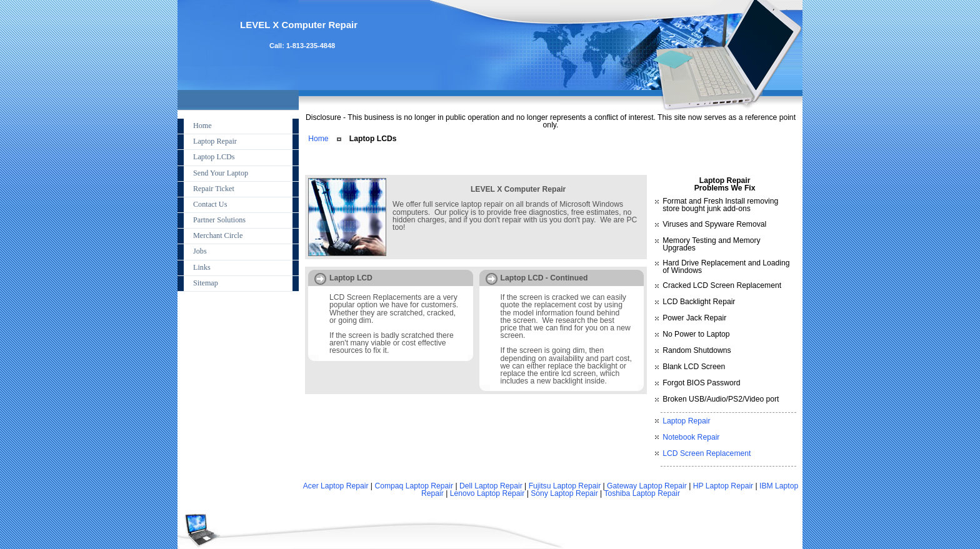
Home (318, 139)
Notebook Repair (691, 437)
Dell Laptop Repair (491, 486)
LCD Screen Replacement (707, 453)
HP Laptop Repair (723, 486)
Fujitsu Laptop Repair (565, 486)
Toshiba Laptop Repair (642, 493)
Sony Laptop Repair (564, 493)
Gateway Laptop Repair (647, 486)
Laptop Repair (686, 421)
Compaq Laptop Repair (414, 486)
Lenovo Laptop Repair (487, 493)
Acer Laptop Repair (336, 486)
